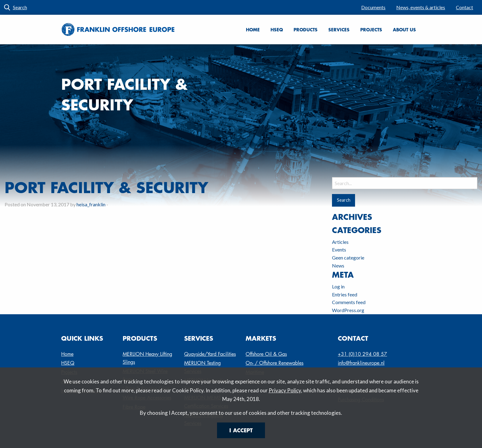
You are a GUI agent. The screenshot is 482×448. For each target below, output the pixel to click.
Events (339, 250)
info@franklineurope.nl (361, 363)
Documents (373, 7)
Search (20, 7)
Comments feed (349, 302)
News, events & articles (421, 7)
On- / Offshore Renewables (275, 363)
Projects (371, 30)
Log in (338, 286)
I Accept (241, 430)
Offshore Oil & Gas (266, 354)
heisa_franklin (91, 204)
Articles (340, 242)
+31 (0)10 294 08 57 (362, 354)
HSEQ (277, 30)
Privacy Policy (285, 390)
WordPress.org (348, 310)
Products (306, 30)
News (338, 266)
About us (404, 30)
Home (253, 30)
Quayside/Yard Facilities (210, 354)
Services (339, 30)
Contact (464, 7)
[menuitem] (373, 7)
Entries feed (345, 294)
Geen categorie (348, 258)
